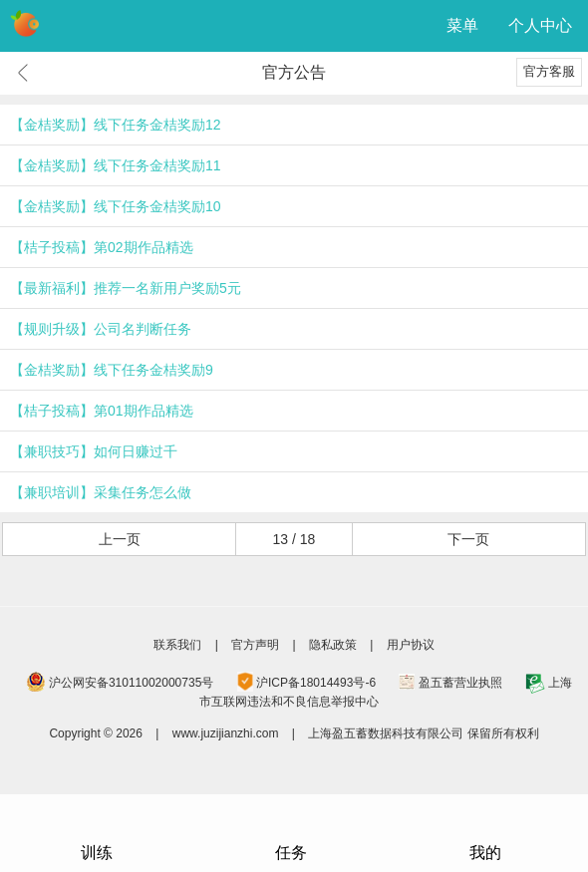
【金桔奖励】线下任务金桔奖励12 (116, 125)
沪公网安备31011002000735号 (131, 683)
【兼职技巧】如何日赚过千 (94, 451)
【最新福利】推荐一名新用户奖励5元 (126, 288)
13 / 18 (294, 539)
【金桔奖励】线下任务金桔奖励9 (112, 370)
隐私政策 (333, 645)
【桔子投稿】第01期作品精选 (102, 411)
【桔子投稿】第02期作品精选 (102, 247)
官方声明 (255, 645)
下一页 (468, 539)
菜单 (462, 25)
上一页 (120, 539)
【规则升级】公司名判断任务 (101, 329)
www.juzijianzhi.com (226, 733)
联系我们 (177, 645)
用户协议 (411, 645)
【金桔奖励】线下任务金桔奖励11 (116, 165)
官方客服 (549, 71)
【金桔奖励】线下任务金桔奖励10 (116, 206)
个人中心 (540, 25)
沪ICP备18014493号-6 (316, 683)
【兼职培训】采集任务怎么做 (101, 492)
